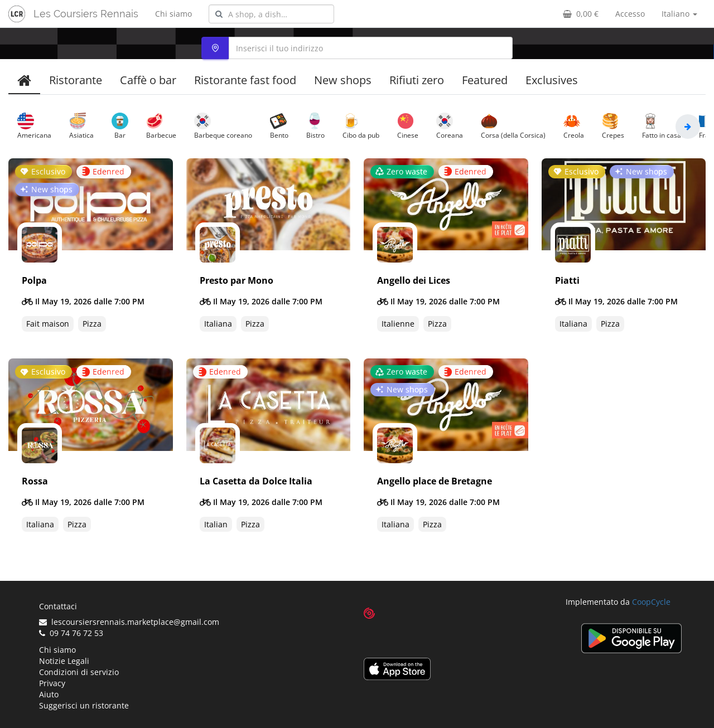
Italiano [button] (679, 14)
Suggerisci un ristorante (84, 705)
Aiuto (49, 694)
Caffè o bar (148, 80)
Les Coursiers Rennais (86, 14)
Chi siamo (173, 14)
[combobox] (271, 14)
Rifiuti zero (417, 80)
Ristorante (76, 80)
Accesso (630, 14)
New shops (343, 80)
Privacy (52, 683)
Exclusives (552, 80)
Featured (485, 80)
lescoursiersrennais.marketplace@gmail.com (129, 622)
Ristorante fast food (245, 80)
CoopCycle (651, 602)
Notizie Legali (64, 661)
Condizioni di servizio (79, 672)
